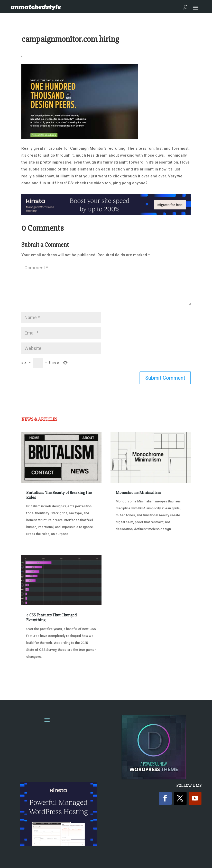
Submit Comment (165, 378)
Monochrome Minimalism (138, 493)
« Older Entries (38, 676)
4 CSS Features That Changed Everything (51, 618)
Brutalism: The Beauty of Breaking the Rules (59, 495)
